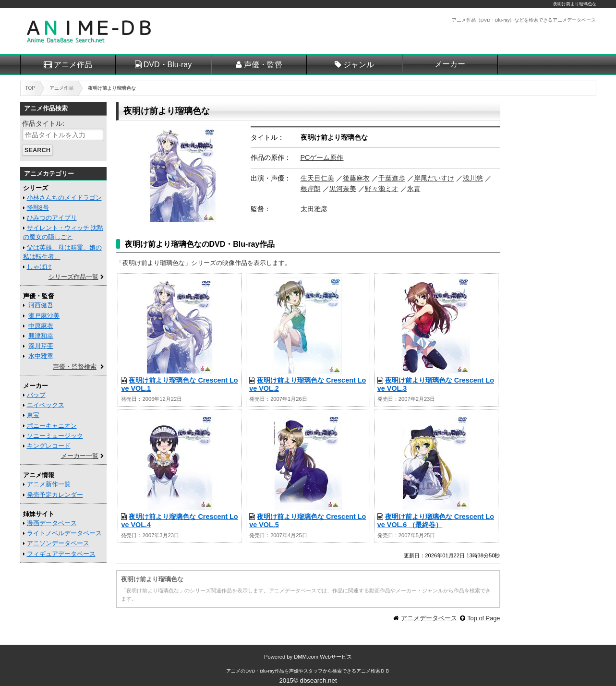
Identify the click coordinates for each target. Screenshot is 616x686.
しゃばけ (39, 267)
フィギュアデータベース (61, 554)
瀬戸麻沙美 (44, 316)
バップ (36, 395)
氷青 (414, 189)
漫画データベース (52, 523)
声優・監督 (263, 65)
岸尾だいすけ (434, 178)
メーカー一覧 (80, 456)
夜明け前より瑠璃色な (575, 4)
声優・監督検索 (75, 367)
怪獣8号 (38, 208)
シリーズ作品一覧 (73, 277)
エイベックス (46, 405)
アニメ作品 (73, 65)
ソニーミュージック (55, 436)
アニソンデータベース (58, 543)
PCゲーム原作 (322, 157)
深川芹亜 (41, 346)
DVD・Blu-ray (168, 65)
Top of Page (483, 618)
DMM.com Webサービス (323, 657)
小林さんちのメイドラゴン (64, 198)
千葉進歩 (392, 178)
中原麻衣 (41, 326)
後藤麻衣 (356, 178)
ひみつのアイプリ (52, 218)
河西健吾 (41, 305)
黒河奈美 (343, 189)
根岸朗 (311, 189)
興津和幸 (41, 336)
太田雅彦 (314, 209)
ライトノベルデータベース (64, 533)
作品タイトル (42, 123)
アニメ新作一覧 (49, 484)
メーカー (450, 64)
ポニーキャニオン (52, 426)
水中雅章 (41, 356)
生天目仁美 (317, 178)
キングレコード (49, 446)
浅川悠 (473, 178)
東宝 (33, 415)
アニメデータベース (429, 618)
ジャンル (359, 65)
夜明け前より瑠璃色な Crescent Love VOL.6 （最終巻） (436, 521)
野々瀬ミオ (382, 189)
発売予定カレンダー (55, 495)
